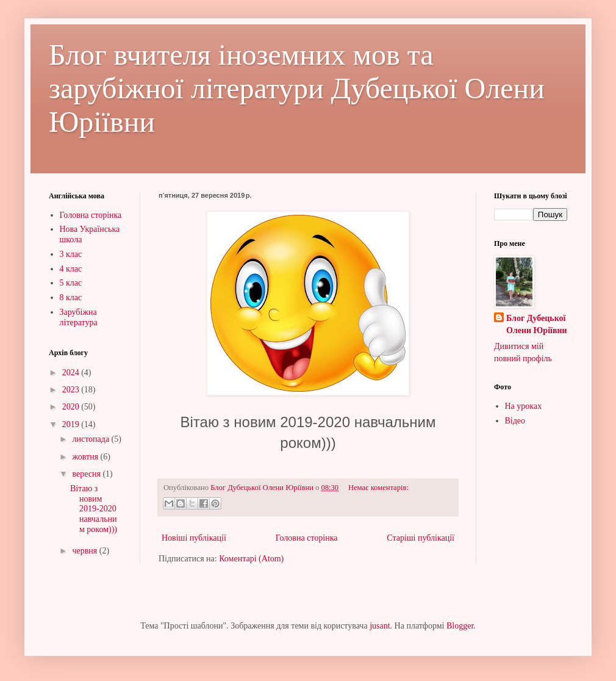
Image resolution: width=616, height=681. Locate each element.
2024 (72, 373)
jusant (380, 626)
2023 (72, 390)
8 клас (71, 297)
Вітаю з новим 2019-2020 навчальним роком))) (94, 509)
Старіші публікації (421, 538)
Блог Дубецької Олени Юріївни (537, 324)
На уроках (524, 406)
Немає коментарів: (378, 488)
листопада (91, 439)
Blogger (460, 626)
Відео (515, 421)
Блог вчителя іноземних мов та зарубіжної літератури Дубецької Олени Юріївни (297, 88)
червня (85, 551)
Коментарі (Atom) (251, 559)
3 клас (71, 254)
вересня (87, 474)
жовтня (86, 457)
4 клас (71, 269)
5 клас (71, 283)
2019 (72, 424)
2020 (72, 407)
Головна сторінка (307, 538)
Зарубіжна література (79, 317)
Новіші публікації (194, 538)
